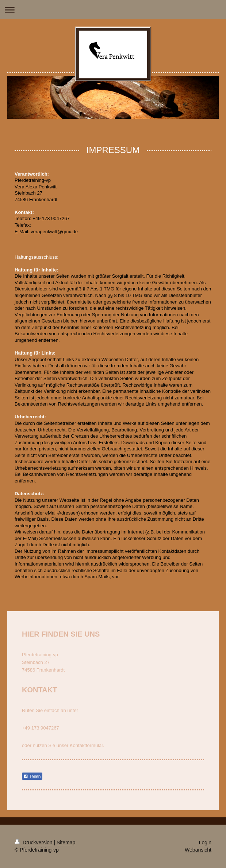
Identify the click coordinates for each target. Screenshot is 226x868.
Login (205, 842)
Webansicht (198, 850)
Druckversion (34, 842)
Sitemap (66, 842)
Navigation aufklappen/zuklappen (113, 10)
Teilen (32, 777)
